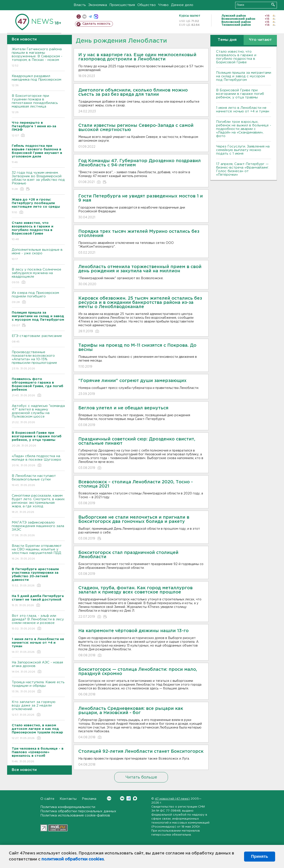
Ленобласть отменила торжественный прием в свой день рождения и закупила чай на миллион (140, 269)
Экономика (98, 5)
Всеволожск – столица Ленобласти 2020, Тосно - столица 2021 (136, 484)
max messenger (96, 17)
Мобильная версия (79, 17)
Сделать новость (96, 24)
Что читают (260, 40)
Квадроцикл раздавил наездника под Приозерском (38, 81)
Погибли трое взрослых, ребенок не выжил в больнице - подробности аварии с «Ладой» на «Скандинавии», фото (244, 129)
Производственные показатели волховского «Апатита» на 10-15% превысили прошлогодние (38, 361)
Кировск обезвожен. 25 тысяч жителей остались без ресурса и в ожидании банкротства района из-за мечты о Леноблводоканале (140, 303)
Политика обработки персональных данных (78, 811)
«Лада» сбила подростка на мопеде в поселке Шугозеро (38, 461)
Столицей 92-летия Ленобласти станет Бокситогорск (141, 751)
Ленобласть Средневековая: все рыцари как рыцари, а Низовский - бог (131, 711)
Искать (273, 5)
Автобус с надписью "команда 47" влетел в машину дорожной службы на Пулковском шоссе (38, 414)
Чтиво (163, 5)
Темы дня (227, 40)
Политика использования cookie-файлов (75, 815)
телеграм (90, 17)
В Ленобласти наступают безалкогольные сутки (38, 481)
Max (135, 798)
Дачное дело (182, 5)
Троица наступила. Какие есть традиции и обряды (38, 687)
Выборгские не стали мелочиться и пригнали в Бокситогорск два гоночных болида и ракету (134, 519)
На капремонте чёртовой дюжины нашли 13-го (133, 631)
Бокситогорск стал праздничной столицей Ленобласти (128, 555)
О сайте (47, 799)
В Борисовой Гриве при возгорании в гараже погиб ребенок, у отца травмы (240, 94)
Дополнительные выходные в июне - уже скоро (38, 255)
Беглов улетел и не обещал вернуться (123, 408)
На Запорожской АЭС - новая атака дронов (38, 667)
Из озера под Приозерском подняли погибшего (38, 298)
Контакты (68, 799)
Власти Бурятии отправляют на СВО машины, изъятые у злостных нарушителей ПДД (38, 552)
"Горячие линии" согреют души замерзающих (132, 381)
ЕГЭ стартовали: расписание (38, 339)
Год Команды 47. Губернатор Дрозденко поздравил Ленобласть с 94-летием (140, 163)
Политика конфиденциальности (68, 807)
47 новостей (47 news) (172, 799)
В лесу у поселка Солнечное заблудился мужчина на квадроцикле (38, 276)
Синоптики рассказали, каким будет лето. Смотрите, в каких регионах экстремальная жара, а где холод (38, 504)
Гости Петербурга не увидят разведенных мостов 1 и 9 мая (141, 198)
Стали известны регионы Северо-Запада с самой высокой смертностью (136, 128)
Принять (260, 856)
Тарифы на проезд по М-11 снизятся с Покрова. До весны (137, 347)
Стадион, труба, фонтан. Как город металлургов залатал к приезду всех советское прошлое (135, 590)
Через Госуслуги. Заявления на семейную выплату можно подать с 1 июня (243, 150)
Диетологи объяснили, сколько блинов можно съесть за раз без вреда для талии (133, 92)
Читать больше (141, 777)
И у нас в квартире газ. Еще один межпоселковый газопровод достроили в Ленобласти (137, 57)
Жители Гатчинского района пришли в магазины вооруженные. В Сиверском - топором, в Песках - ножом (38, 58)
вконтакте (84, 17)
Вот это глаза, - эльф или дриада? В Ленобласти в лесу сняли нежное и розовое (38, 622)
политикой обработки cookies (73, 859)
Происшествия (122, 5)
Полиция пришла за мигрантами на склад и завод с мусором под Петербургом (244, 76)
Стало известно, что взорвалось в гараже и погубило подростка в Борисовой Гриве (236, 57)
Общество (147, 5)
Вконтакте (109, 798)
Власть (80, 5)
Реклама (89, 799)
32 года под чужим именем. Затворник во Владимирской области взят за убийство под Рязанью (38, 181)
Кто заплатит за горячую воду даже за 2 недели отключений (38, 709)
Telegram (129, 798)
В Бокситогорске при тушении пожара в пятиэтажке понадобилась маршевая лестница (38, 104)
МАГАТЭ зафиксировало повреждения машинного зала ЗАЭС (38, 529)
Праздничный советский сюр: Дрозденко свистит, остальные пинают (137, 441)
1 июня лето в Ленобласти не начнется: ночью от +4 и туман (243, 110)
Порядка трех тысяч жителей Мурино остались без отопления (139, 234)
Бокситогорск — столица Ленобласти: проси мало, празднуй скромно (138, 672)
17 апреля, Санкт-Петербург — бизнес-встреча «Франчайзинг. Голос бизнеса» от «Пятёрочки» (243, 169)
